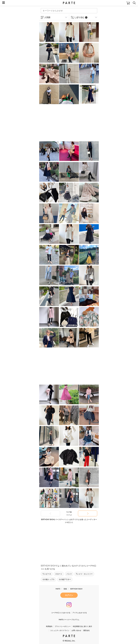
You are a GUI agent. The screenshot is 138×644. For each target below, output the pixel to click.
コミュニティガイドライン (60, 630)
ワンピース (47, 574)
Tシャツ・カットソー (84, 574)
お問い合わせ (76, 630)
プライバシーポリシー (63, 626)
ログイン (69, 595)
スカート (59, 574)
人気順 (47, 17)
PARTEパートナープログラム (69, 620)
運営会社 (87, 630)
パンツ (69, 574)
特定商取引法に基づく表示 (82, 626)
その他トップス (48, 579)
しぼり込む (81, 17)
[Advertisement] (62, 123)
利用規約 (49, 626)
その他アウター (65, 579)
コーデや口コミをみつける (61, 613)
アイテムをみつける (80, 613)
